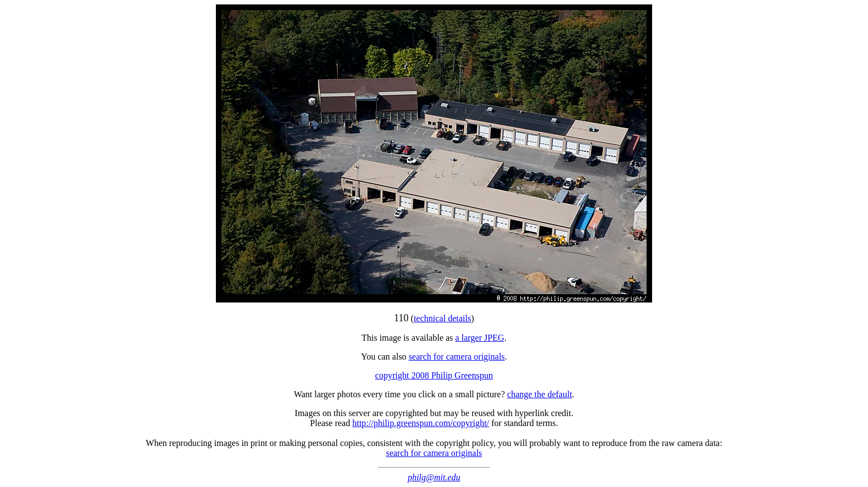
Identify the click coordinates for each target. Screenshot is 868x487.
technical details (442, 318)
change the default (539, 394)
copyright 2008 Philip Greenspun (434, 375)
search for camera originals (457, 357)
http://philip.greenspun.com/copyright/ (420, 423)
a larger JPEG (480, 338)
